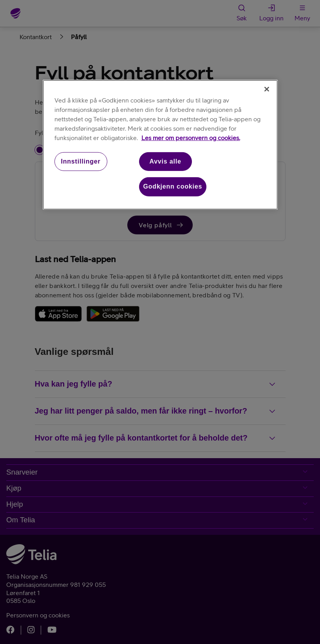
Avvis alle (165, 161)
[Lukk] (267, 89)
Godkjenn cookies (173, 186)
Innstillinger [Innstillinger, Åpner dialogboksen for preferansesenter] (80, 161)
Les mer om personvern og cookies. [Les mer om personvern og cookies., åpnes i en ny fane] (191, 138)
